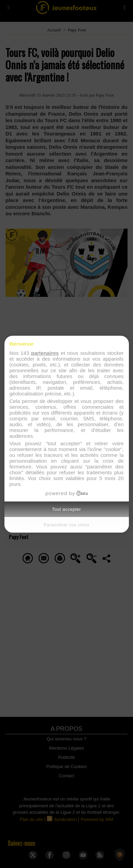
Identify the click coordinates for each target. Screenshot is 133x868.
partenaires (45, 353)
